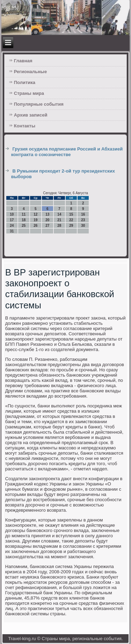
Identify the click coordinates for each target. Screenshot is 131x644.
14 (59, 214)
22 (71, 220)
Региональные (30, 72)
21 (59, 220)
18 (24, 220)
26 (35, 226)
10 (12, 214)
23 (83, 220)
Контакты (25, 126)
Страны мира (29, 93)
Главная (23, 61)
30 (83, 226)
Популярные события (39, 104)
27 (47, 226)
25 (24, 226)
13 (47, 214)
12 (35, 214)
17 (12, 220)
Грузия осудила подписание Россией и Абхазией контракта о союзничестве (67, 152)
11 (24, 214)
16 (83, 214)
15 (71, 214)
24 (12, 226)
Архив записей (31, 115)
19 (35, 220)
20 (47, 220)
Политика (25, 82)
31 (12, 231)
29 (71, 226)
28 (59, 226)
